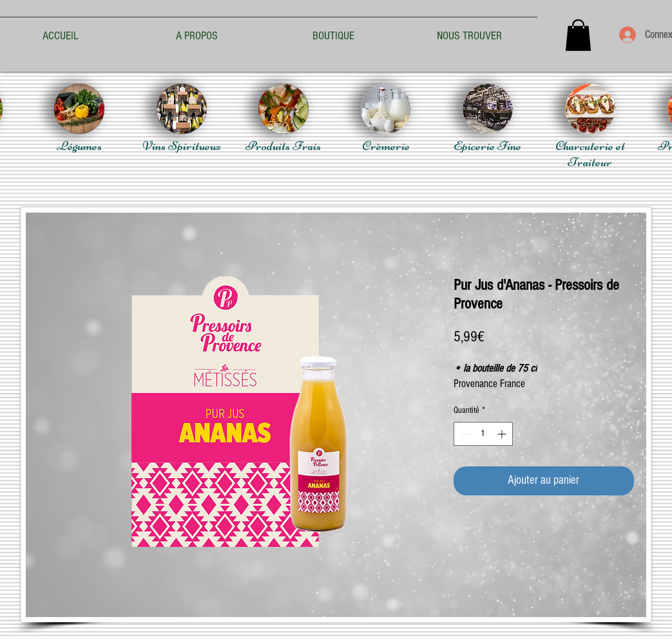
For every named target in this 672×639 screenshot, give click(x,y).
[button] (578, 35)
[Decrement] (464, 434)
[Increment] (503, 434)
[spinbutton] (483, 434)
